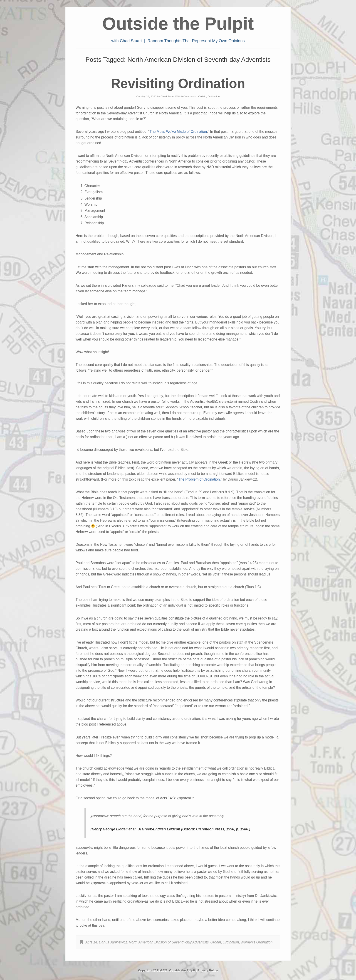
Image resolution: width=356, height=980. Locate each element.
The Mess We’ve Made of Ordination (178, 132)
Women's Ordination (257, 942)
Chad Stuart (167, 96)
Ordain (202, 96)
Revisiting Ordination (178, 83)
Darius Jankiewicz (113, 942)
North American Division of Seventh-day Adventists (169, 942)
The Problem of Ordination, (199, 479)
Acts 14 (91, 942)
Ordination (214, 96)
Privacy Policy (208, 970)
